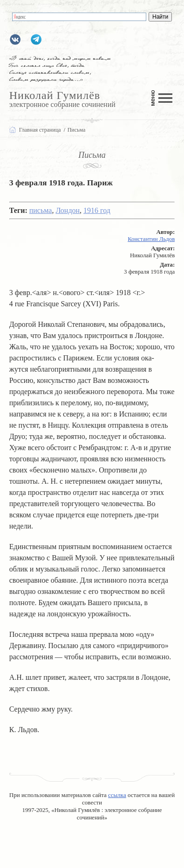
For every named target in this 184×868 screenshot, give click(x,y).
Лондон (68, 210)
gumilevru (15, 39)
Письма (92, 155)
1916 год (97, 210)
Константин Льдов (151, 239)
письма (41, 210)
